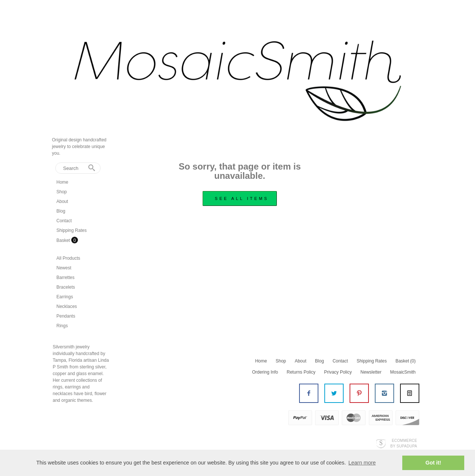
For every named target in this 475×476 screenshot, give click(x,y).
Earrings (65, 297)
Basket (64, 240)
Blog (61, 211)
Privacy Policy (338, 372)
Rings (62, 326)
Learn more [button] (362, 463)
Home (62, 182)
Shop (62, 192)
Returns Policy (301, 372)
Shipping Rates (71, 230)
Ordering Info (265, 372)
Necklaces (67, 306)
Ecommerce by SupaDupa (404, 443)
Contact (64, 221)
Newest (64, 268)
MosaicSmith (403, 372)
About (62, 201)
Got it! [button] (433, 463)
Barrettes (65, 278)
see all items (242, 198)
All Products (68, 258)
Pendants (66, 316)
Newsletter (371, 372)
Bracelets (66, 287)
